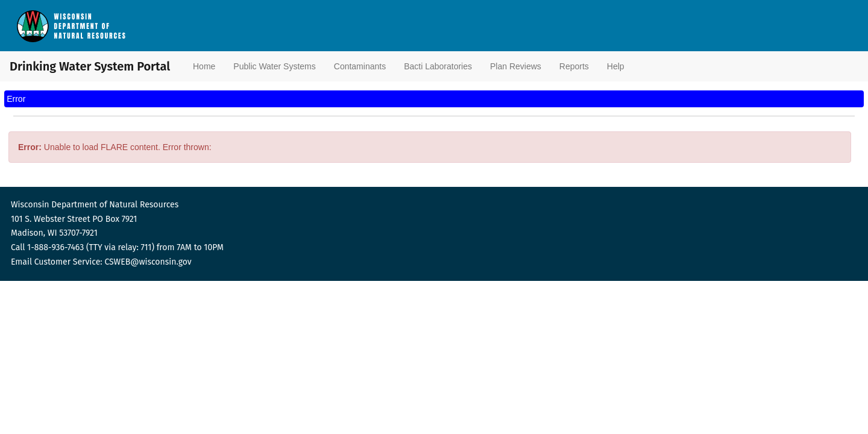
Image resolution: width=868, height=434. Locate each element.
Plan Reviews (516, 66)
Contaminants (360, 66)
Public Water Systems (274, 66)
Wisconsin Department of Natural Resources (95, 205)
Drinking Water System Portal (72, 66)
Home (204, 66)
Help (616, 66)
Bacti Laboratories (438, 66)
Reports (574, 66)
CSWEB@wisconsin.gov (148, 262)
